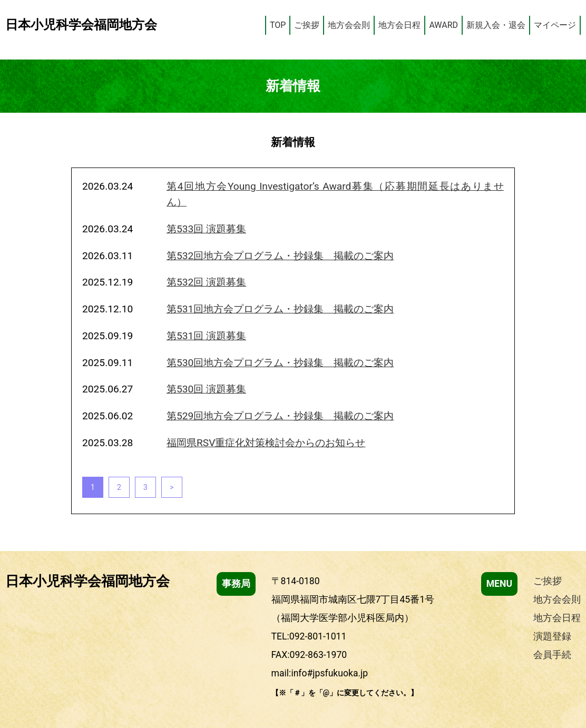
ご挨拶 (307, 25)
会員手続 (552, 655)
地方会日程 (399, 25)
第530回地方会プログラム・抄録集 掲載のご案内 (280, 363)
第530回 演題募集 (206, 389)
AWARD (443, 25)
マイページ (555, 25)
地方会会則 (349, 25)
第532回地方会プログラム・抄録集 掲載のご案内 (280, 256)
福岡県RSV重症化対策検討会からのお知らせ (266, 443)
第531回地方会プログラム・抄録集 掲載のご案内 (280, 309)
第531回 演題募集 (206, 336)
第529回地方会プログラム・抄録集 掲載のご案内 (280, 416)
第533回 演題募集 (206, 229)
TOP (278, 25)
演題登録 (552, 636)
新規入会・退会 (496, 25)
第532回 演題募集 (206, 282)
